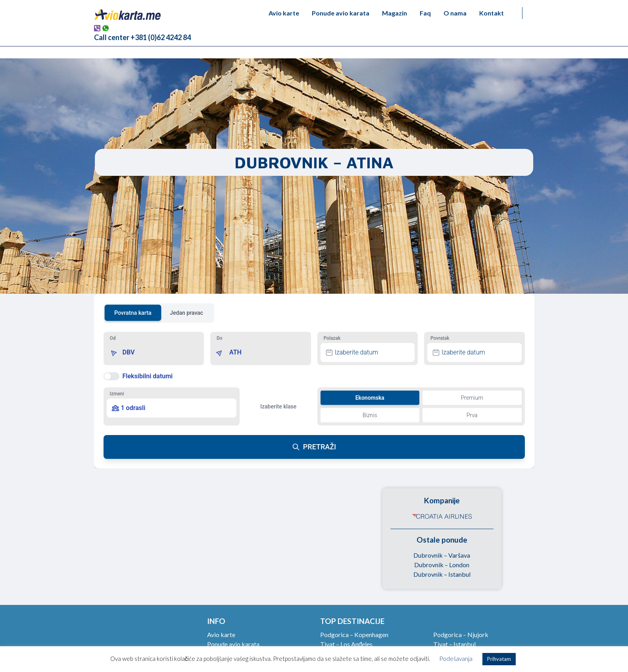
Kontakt (492, 13)
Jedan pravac (186, 313)
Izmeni (117, 394)
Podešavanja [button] (456, 659)
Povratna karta (133, 312)
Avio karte (284, 13)
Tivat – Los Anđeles (347, 644)
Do (220, 338)
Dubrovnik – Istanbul (442, 574)
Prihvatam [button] (499, 659)
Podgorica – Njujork (461, 634)
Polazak (332, 338)
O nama (455, 13)
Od (113, 338)
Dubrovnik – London (442, 565)
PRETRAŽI (314, 447)
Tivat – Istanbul (454, 644)
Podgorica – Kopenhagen (354, 634)
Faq (425, 13)
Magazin (395, 13)
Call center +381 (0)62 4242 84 (142, 37)
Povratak (440, 338)
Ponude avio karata (341, 13)
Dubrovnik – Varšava (442, 555)
